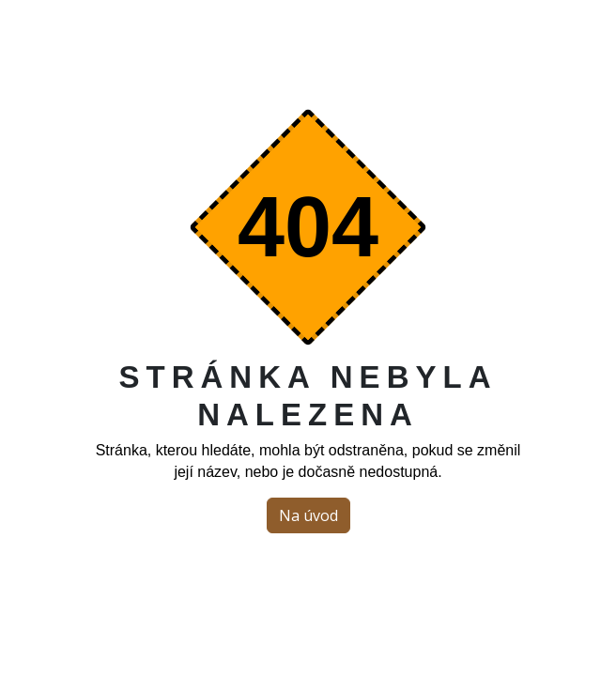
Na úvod (308, 515)
